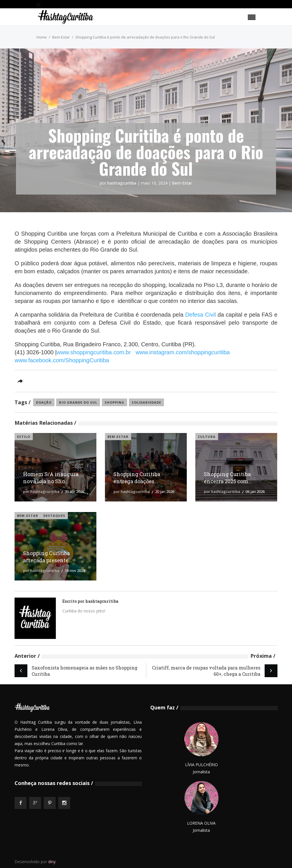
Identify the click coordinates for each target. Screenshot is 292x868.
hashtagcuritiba (122, 183)
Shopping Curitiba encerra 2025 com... (228, 478)
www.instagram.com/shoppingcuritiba (183, 352)
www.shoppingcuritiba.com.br (94, 352)
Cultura (207, 437)
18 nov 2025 (75, 570)
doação (44, 402)
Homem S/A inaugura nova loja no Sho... (51, 478)
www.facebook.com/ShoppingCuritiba (62, 360)
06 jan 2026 (255, 491)
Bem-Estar (61, 37)
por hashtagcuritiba (41, 491)
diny (52, 862)
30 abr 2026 (74, 491)
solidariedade (146, 402)
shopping (114, 402)
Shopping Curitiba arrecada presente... (47, 557)
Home (42, 37)
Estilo (24, 437)
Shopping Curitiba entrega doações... (137, 478)
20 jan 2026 (165, 491)
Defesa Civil (201, 315)
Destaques (54, 516)
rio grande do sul (78, 402)
